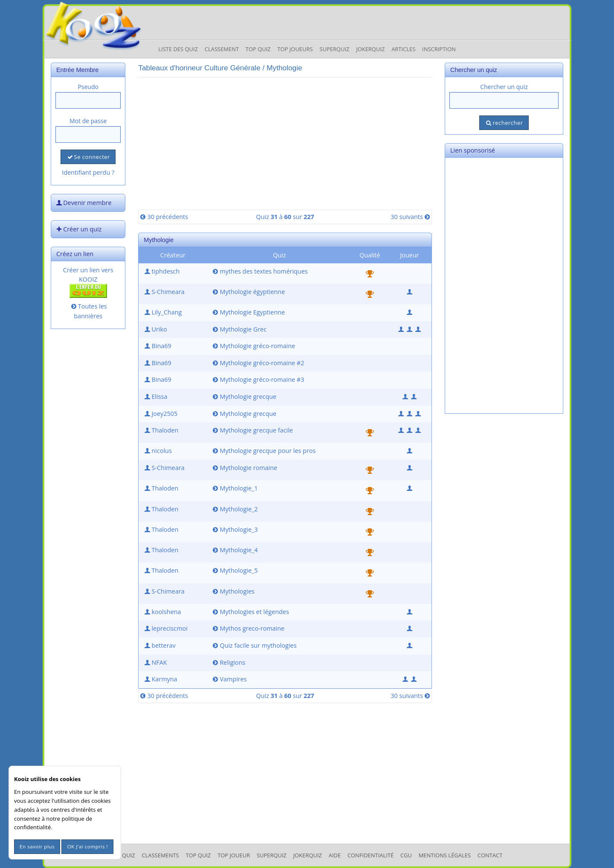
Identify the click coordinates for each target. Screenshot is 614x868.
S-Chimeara (164, 292)
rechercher (504, 123)
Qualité (370, 255)
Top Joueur (234, 855)
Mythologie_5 (234, 570)
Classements (160, 855)
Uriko (155, 329)
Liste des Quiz (178, 49)
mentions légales (445, 855)
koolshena (162, 612)
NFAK (155, 662)
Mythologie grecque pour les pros (263, 451)
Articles (403, 49)
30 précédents (163, 217)
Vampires (229, 679)
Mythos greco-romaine (248, 628)
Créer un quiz (78, 229)
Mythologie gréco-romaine (253, 346)
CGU (406, 855)
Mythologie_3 (234, 529)
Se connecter (88, 157)
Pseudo (88, 87)
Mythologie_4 (234, 550)
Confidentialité (371, 855)
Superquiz (334, 49)
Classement (222, 49)
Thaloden (161, 430)
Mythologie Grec (239, 329)
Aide (335, 855)
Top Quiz (258, 49)
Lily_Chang (162, 312)
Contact (490, 855)
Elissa (155, 397)
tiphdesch (161, 271)
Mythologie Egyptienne (248, 312)
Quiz (279, 255)
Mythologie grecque (244, 397)
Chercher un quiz (504, 87)
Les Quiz (123, 855)
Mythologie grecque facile (252, 430)
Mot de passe (88, 121)
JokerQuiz (370, 49)
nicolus (157, 451)
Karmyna (160, 679)
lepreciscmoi (165, 628)
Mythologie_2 (234, 509)
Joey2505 (160, 414)
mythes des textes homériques (259, 271)
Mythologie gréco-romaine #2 (258, 363)
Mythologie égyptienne (248, 292)
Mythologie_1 (234, 488)
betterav (159, 645)
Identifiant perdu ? (88, 172)
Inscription (439, 49)
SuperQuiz (272, 855)
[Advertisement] (285, 144)
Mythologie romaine (244, 468)
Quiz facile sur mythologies (254, 645)
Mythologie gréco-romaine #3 (258, 379)
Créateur (173, 255)
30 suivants (411, 217)
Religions (228, 662)
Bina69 (157, 346)
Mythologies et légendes (250, 612)
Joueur (409, 255)
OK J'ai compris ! (87, 846)
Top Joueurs (295, 49)
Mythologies (233, 591)
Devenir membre (83, 203)
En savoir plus (37, 846)
